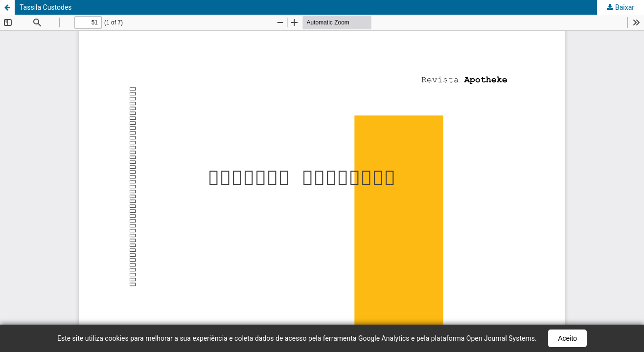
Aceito (567, 338)
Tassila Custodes (46, 7)
